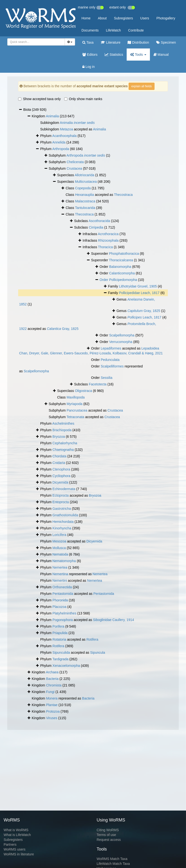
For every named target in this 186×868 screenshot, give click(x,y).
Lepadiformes (111, 348)
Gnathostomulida (65, 515)
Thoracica (105, 247)
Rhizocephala (108, 240)
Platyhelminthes (65, 613)
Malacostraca (85, 201)
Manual (161, 55)
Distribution (138, 42)
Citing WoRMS (108, 830)
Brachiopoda (62, 430)
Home (86, 18)
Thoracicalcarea (121, 260)
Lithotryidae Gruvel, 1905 (138, 286)
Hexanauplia (85, 195)
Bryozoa (59, 437)
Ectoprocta (61, 495)
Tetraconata (75, 417)
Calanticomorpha (122, 273)
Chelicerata (75, 162)
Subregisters (123, 18)
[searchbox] (35, 42)
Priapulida (60, 633)
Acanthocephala (64, 136)
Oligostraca (83, 391)
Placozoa (60, 607)
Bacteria (52, 679)
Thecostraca (123, 195)
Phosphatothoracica (124, 254)
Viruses (52, 718)
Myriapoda (74, 404)
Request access (109, 840)
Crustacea (74, 168)
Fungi (50, 692)
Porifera (58, 626)
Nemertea (60, 567)
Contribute (136, 30)
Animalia (52, 116)
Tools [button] (138, 55)
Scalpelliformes (112, 366)
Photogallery (166, 18)
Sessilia (107, 378)
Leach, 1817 (144, 317)
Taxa (88, 42)
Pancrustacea (77, 410)
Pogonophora (63, 620)
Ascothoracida (99, 221)
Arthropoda (61, 149)
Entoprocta (61, 502)
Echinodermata (64, 489)
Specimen (166, 42)
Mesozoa (59, 541)
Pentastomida (63, 594)
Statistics (114, 55)
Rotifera (92, 639)
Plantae (52, 705)
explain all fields (142, 86)
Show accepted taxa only (39, 99)
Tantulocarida (85, 208)
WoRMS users (15, 849)
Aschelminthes (63, 423)
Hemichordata (63, 522)
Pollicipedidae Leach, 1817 (139, 293)
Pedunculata (110, 360)
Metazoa (67, 129)
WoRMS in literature (19, 854)
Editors (90, 55)
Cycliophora (62, 476)
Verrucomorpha (121, 342)
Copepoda (83, 188)
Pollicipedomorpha (123, 280)
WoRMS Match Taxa (112, 859)
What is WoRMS (16, 830)
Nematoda (60, 554)
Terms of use (106, 835)
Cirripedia (96, 227)
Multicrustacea (86, 182)
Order (104, 280)
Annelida (59, 142)
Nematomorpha (64, 561)
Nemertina (60, 574)
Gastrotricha (62, 509)
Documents (90, 30)
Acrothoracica (108, 234)
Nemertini (60, 581)
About (102, 18)
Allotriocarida (84, 175)
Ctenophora (61, 469)
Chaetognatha (63, 450)
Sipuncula (98, 653)
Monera (52, 698)
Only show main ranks (83, 99)
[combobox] (36, 42)
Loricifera (60, 535)
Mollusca (59, 548)
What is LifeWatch (17, 835)
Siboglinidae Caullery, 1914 (113, 620)
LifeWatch (113, 30)
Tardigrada (60, 659)
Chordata (60, 456)
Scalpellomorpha (122, 335)
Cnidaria (59, 463)
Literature (111, 42)
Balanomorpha (120, 267)
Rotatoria (59, 639)
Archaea (52, 672)
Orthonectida (62, 587)
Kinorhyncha (62, 528)
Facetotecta (98, 384)
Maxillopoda (76, 397)
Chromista (54, 685)
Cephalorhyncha (65, 443)
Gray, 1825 (144, 311)
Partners (10, 844)
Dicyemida (60, 482)
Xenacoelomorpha (66, 666)
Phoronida (60, 600)
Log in (89, 67)
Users (145, 18)
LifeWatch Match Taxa (113, 864)
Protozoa (53, 711)
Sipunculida (61, 653)
